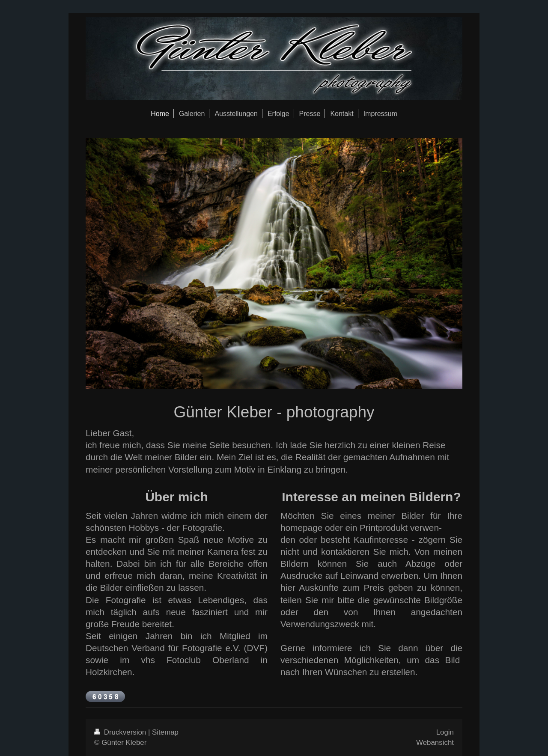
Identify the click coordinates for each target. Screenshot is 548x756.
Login (445, 732)
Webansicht (435, 743)
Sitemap (165, 732)
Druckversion (121, 732)
